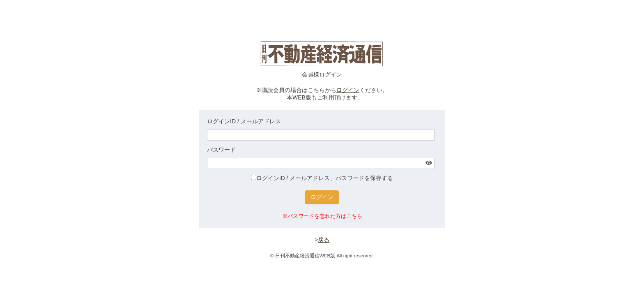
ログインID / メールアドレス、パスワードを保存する (322, 178)
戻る (324, 240)
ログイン (348, 90)
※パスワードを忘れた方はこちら (322, 216)
